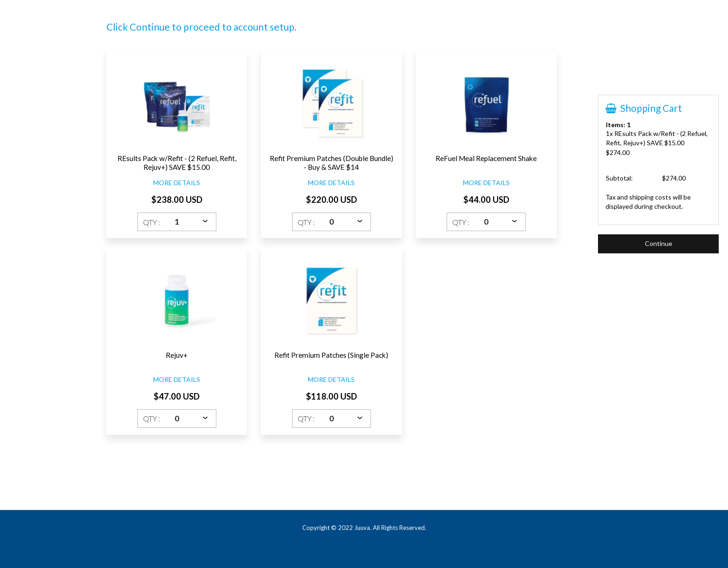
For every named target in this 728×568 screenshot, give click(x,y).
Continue (659, 243)
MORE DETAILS (177, 183)
